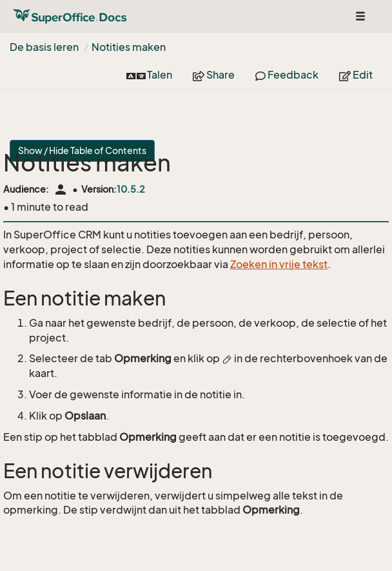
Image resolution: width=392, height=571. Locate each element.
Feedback (287, 75)
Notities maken (129, 47)
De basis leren (44, 47)
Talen (149, 75)
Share (214, 75)
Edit (356, 75)
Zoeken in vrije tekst (279, 264)
